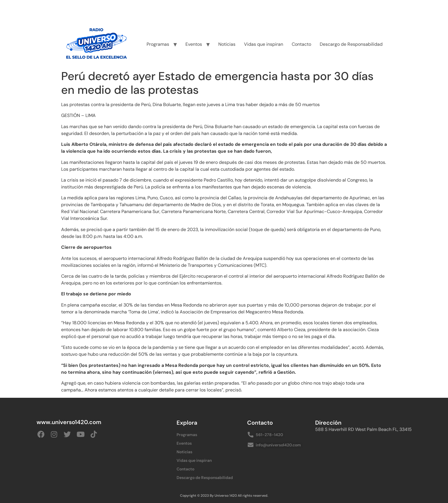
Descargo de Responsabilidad (351, 44)
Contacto (301, 44)
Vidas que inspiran (264, 44)
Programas (158, 44)
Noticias (227, 44)
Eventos (194, 44)
